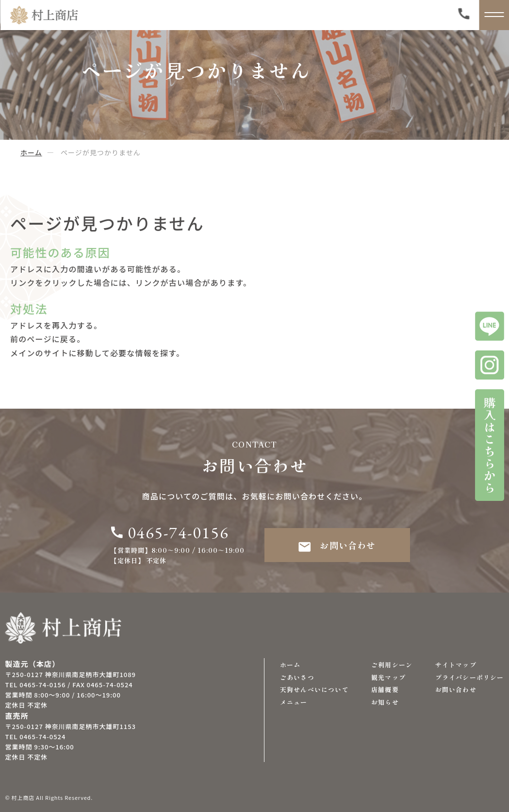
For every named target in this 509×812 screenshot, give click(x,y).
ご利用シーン (392, 665)
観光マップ (388, 677)
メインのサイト (39, 353)
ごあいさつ (297, 677)
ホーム (31, 152)
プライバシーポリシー (470, 677)
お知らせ (385, 702)
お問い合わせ (337, 545)
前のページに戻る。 (48, 339)
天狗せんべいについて (314, 689)
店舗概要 (385, 689)
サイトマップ (456, 665)
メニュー (294, 702)
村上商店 (23, 797)
